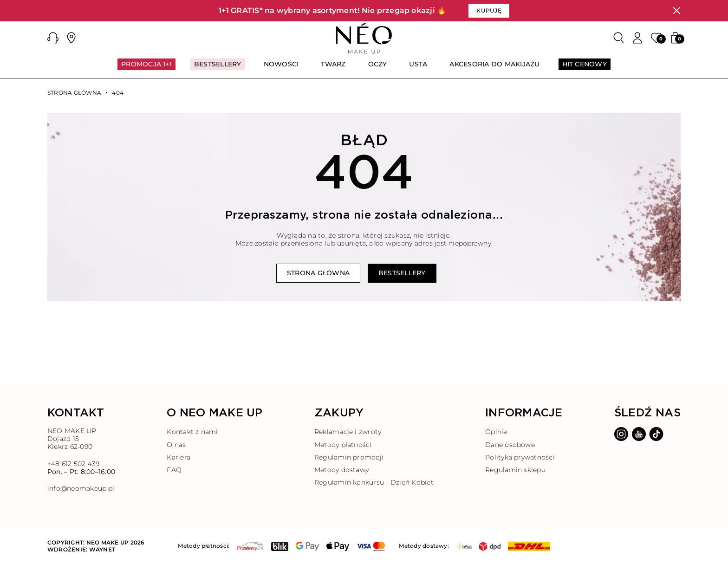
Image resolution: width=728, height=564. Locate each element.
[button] (53, 38)
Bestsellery (402, 273)
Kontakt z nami (192, 432)
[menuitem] (146, 68)
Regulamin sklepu (515, 470)
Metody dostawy (341, 470)
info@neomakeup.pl (81, 489)
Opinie (496, 432)
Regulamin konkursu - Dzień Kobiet (374, 482)
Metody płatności (343, 445)
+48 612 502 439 (74, 464)
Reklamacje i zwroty (348, 432)
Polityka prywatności (520, 457)
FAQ (174, 470)
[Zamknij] (676, 11)
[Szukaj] (619, 38)
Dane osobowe (510, 445)
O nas (176, 445)
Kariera (179, 457)
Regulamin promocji (349, 457)
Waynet (102, 549)
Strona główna (74, 93)
